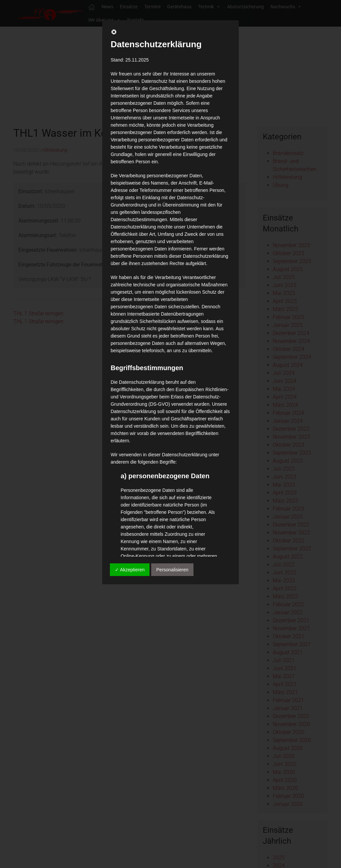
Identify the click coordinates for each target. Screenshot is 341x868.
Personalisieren (172, 570)
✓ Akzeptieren (130, 570)
